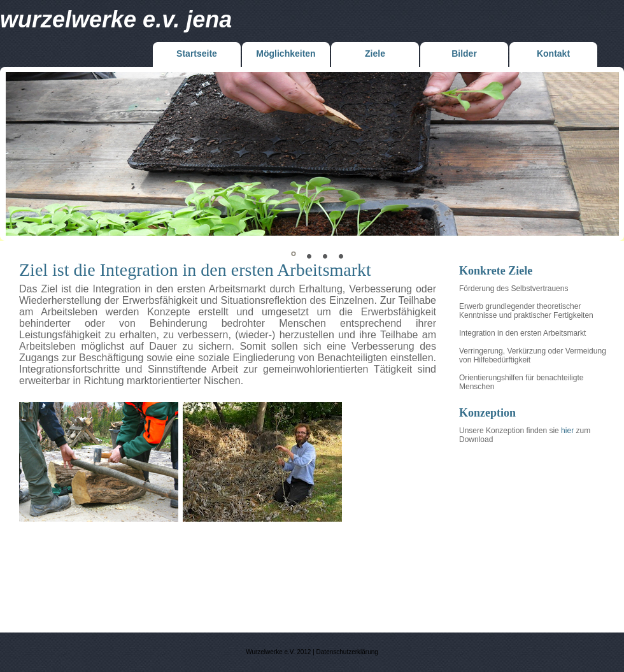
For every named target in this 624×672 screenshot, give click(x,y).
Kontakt (553, 54)
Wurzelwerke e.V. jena (116, 19)
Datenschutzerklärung (347, 652)
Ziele (375, 54)
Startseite (197, 54)
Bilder (464, 54)
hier (568, 431)
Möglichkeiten (286, 54)
